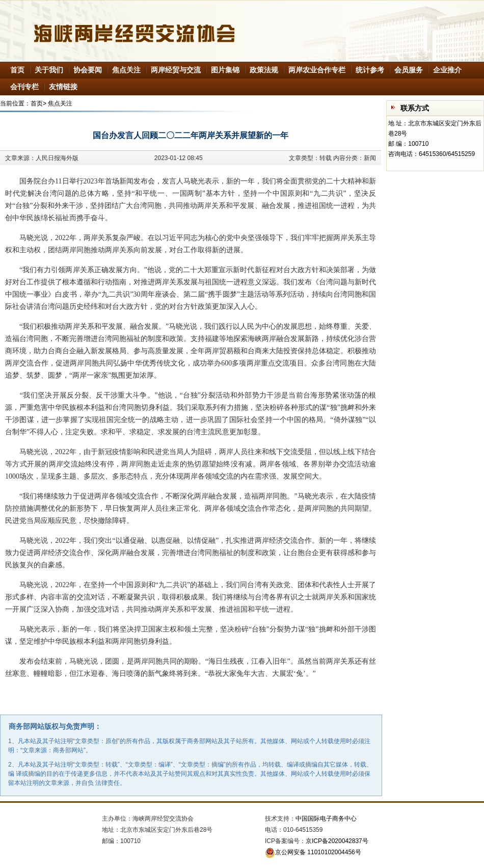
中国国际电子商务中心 (326, 819)
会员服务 (409, 70)
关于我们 (49, 70)
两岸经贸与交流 (176, 70)
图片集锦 (225, 70)
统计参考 (370, 70)
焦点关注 (126, 70)
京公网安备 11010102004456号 (313, 852)
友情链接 (63, 87)
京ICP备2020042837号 (337, 841)
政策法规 (264, 70)
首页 (17, 70)
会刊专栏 (24, 87)
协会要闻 (88, 70)
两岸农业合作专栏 (317, 70)
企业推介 (447, 70)
